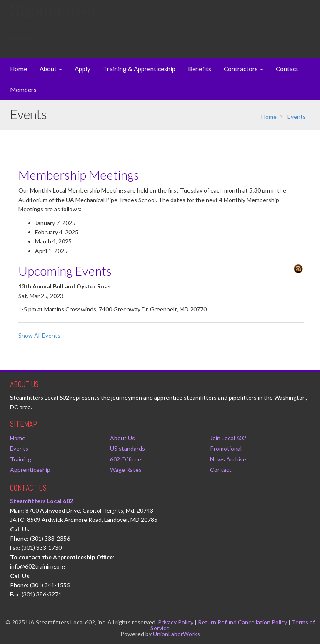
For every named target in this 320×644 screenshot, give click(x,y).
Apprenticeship (30, 470)
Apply (82, 69)
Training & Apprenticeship (139, 69)
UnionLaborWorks (176, 634)
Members (23, 90)
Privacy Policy (176, 622)
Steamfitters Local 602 (41, 501)
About (51, 69)
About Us (122, 438)
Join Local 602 (228, 438)
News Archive (228, 459)
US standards (127, 448)
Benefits (200, 69)
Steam (57, 19)
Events (297, 117)
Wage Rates (126, 470)
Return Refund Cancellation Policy (242, 622)
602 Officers (126, 459)
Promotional (226, 448)
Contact (287, 69)
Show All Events (39, 335)
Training (21, 459)
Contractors (244, 69)
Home (19, 69)
